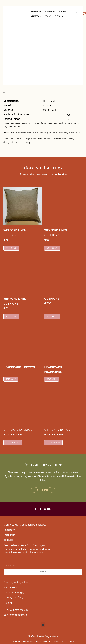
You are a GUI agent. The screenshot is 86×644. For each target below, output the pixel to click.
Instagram (10, 535)
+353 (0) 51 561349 (18, 610)
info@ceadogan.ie (17, 615)
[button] (76, 14)
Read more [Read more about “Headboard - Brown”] (11, 379)
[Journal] (59, 16)
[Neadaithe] (62, 12)
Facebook (9, 530)
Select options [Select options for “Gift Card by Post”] (53, 443)
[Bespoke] (48, 16)
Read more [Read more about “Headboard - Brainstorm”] (52, 379)
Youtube (9, 540)
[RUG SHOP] (36, 12)
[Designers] (50, 12)
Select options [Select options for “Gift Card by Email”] (13, 443)
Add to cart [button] (11, 248)
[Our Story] (36, 16)
